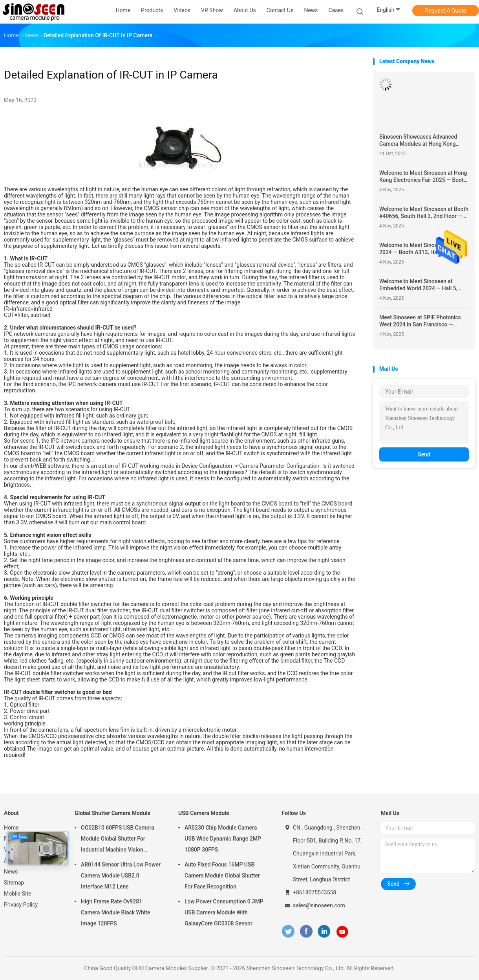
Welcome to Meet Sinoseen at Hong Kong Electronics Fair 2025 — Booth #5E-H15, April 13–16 (423, 177)
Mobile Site (18, 894)
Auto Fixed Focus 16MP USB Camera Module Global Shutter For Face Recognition (222, 876)
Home (11, 828)
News (11, 872)
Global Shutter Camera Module (112, 813)
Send (424, 454)
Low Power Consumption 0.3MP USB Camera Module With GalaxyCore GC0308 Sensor (224, 912)
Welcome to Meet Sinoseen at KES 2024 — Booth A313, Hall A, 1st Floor (421, 249)
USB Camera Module (204, 813)
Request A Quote (446, 11)
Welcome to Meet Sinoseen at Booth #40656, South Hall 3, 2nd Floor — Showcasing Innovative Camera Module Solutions (424, 213)
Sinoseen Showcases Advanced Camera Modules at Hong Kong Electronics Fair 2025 (418, 140)
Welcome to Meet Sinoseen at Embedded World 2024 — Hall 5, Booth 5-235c (418, 285)
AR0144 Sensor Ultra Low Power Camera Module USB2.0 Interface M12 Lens (121, 876)
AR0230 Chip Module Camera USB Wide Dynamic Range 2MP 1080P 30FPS (223, 839)
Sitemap (14, 883)
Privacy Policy (21, 905)
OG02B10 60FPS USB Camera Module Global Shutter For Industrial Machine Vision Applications (117, 840)
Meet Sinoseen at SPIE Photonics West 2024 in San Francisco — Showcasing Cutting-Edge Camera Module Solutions (421, 321)
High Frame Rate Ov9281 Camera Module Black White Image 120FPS (115, 912)
